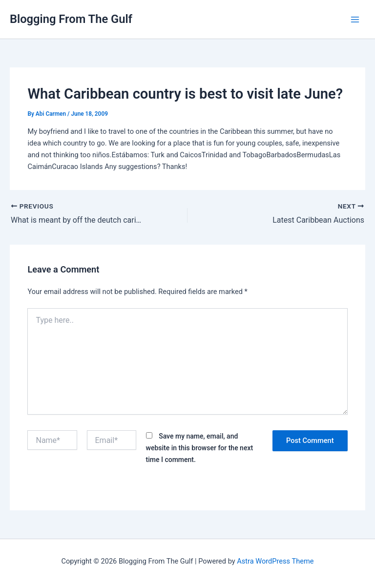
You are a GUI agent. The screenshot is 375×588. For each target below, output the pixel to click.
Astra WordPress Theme (275, 561)
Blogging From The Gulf (71, 19)
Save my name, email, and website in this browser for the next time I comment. (200, 448)
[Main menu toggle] (355, 20)
